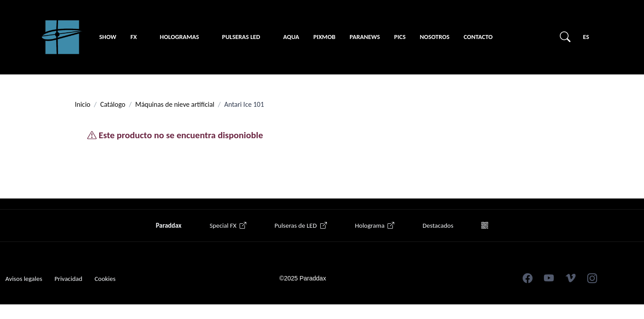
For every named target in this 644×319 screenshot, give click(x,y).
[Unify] (62, 37)
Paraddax (169, 226)
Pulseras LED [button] (241, 37)
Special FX (228, 226)
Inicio (83, 104)
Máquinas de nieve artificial (175, 104)
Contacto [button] (478, 37)
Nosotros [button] (435, 37)
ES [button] (586, 37)
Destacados (438, 226)
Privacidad (68, 279)
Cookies (105, 279)
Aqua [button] (291, 37)
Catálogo (113, 104)
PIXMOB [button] (324, 37)
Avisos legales (24, 279)
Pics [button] (400, 37)
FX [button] (133, 37)
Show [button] (108, 37)
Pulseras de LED (301, 226)
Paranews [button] (365, 37)
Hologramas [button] (179, 37)
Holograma (374, 226)
